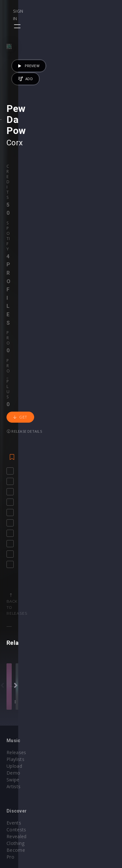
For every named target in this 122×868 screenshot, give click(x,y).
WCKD (55, 565)
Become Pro (81, 703)
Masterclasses (83, 746)
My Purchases (22, 759)
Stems (75, 766)
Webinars (78, 753)
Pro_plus (88, 235)
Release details (54, 255)
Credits (14, 235)
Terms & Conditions (90, 830)
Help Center (81, 823)
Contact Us (80, 850)
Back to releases (63, 401)
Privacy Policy (83, 837)
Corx (15, 211)
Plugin (74, 773)
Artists (14, 710)
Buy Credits (19, 753)
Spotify (36, 235)
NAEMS (40, 565)
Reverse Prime (75, 565)
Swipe (13, 703)
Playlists (15, 689)
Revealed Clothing (87, 696)
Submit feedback (86, 844)
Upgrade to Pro (23, 773)
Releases (16, 682)
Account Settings (25, 746)
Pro (68, 235)
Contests (78, 689)
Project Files (81, 759)
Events (75, 682)
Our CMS (77, 816)
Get (20, 255)
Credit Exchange (24, 837)
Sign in (93, 11)
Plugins (14, 830)
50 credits (93, 586)
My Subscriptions (25, 766)
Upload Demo (22, 696)
